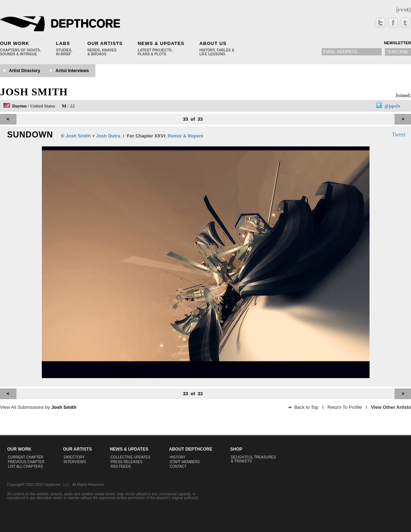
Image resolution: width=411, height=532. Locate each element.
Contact (178, 466)
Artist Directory (24, 71)
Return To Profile (345, 407)
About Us (213, 43)
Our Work (15, 43)
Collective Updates (130, 457)
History (178, 457)
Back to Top (303, 407)
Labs (63, 43)
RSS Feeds (121, 466)
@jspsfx (392, 106)
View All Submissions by (38, 407)
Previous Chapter (26, 462)
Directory (74, 457)
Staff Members (185, 462)
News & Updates (161, 43)
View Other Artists (391, 407)
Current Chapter (26, 457)
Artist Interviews (72, 71)
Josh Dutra (108, 136)
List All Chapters (25, 466)
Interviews (75, 462)
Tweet (399, 134)
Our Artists (105, 43)
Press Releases (126, 462)
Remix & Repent (186, 136)
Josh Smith (34, 92)
